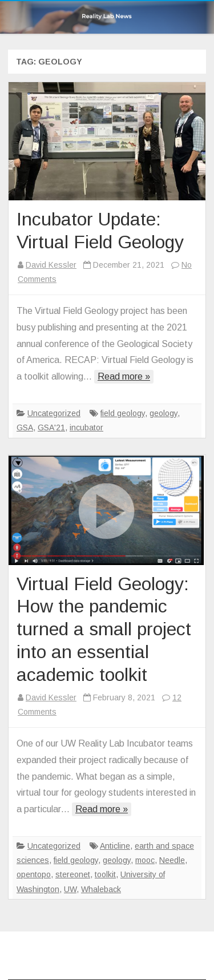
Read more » (124, 376)
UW (70, 889)
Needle (172, 860)
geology (163, 413)
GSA (25, 428)
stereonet (73, 874)
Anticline (115, 846)
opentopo (34, 874)
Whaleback (101, 889)
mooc (145, 860)
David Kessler (51, 265)
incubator (86, 428)
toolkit (105, 874)
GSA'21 (51, 428)
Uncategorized (54, 413)
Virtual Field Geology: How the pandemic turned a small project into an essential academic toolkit (104, 629)
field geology (123, 413)
